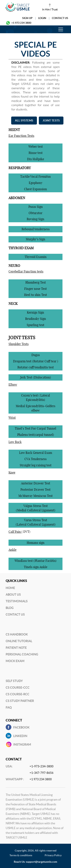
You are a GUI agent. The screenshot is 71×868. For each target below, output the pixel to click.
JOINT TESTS (51, 120)
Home (10, 588)
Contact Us (60, 18)
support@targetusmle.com (42, 862)
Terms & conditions (21, 855)
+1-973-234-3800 (41, 766)
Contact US (15, 614)
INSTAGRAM (22, 744)
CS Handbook (17, 634)
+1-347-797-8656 (41, 773)
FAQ (9, 707)
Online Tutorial (19, 641)
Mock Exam (15, 661)
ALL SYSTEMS (24, 120)
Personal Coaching (22, 654)
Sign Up (27, 18)
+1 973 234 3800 (21, 23)
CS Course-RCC (18, 694)
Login (42, 18)
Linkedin (20, 736)
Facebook (21, 727)
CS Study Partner (20, 701)
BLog (10, 608)
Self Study (14, 681)
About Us (13, 594)
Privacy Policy (53, 855)
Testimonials (17, 601)
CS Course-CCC (18, 687)
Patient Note (16, 648)
